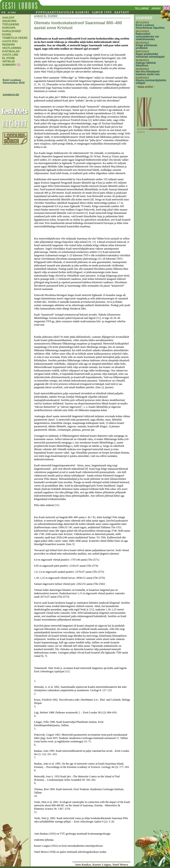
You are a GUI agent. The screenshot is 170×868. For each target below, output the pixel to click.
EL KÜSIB (8, 58)
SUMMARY (9, 65)
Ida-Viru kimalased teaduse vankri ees (148, 73)
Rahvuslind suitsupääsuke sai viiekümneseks (147, 37)
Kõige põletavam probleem (147, 47)
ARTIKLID (8, 61)
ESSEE (7, 35)
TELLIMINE (142, 9)
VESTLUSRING (12, 48)
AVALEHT (8, 18)
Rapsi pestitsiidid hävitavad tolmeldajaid (150, 55)
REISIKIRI (8, 45)
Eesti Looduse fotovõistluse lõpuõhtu (150, 26)
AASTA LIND (10, 55)
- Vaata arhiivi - (145, 87)
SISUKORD (9, 21)
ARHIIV (156, 9)
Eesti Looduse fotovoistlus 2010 (13, 81)
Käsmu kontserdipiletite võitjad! (151, 82)
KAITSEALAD (11, 51)
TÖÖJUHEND (11, 24)
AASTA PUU (10, 41)
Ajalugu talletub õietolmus (146, 64)
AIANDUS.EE (10, 95)
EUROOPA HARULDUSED (12, 30)
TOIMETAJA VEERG (15, 38)
